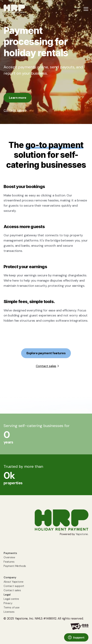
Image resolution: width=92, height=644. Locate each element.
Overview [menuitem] (9, 557)
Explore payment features (46, 353)
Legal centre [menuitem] (11, 599)
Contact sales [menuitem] (12, 590)
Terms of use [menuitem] (12, 608)
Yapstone (82, 534)
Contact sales (14, 110)
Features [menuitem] (9, 562)
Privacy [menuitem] (8, 603)
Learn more (18, 98)
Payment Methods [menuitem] (15, 566)
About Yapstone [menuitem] (13, 582)
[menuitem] (10, 553)
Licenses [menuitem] (9, 612)
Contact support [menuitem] (14, 586)
